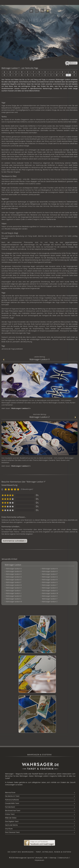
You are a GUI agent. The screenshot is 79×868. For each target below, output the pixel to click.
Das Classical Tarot (12, 832)
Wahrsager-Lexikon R (50, 580)
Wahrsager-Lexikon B (14, 571)
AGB (46, 858)
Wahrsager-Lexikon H (14, 588)
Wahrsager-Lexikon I (13, 591)
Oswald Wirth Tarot (12, 803)
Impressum (39, 860)
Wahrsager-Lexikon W (50, 593)
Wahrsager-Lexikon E (14, 580)
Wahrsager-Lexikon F (14, 582)
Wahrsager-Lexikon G (14, 585)
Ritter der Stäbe (11, 818)
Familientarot (10, 807)
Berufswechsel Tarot (13, 811)
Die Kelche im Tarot (12, 796)
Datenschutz (64, 858)
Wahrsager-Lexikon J (14, 593)
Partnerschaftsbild (12, 800)
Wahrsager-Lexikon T (50, 585)
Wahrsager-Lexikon (13, 565)
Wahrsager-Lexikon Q (50, 577)
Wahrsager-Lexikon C (14, 574)
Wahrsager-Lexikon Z (39, 417)
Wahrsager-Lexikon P (50, 574)
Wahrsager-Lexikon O (50, 571)
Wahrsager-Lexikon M (14, 602)
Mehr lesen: (16, 408)
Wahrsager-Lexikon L (14, 599)
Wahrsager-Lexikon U (50, 588)
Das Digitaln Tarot (12, 821)
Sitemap (53, 858)
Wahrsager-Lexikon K (14, 596)
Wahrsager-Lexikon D (14, 577)
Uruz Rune (9, 829)
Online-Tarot (10, 814)
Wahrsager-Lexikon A (14, 569)
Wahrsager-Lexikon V (50, 591)
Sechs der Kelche (11, 825)
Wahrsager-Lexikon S (50, 582)
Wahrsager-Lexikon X (39, 359)
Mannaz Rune (10, 792)
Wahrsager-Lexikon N (50, 569)
